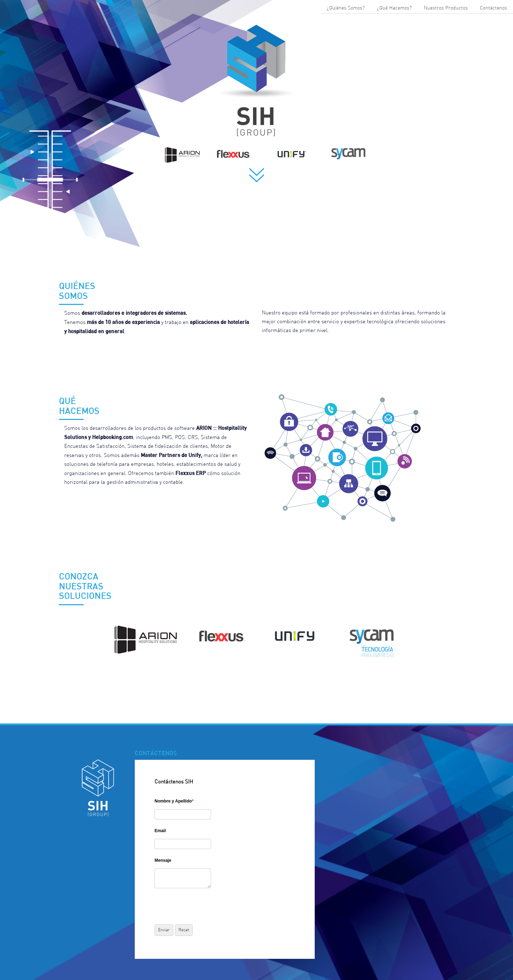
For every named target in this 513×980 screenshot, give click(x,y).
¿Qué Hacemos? (394, 8)
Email (160, 831)
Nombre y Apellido (174, 801)
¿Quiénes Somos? (346, 8)
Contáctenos (493, 8)
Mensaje (163, 860)
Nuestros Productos (446, 8)
